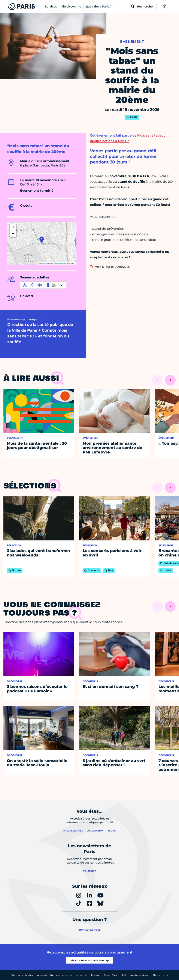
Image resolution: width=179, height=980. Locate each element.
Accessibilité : (62, 975)
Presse (95, 975)
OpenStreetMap (61, 263)
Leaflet (42, 263)
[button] (42, 240)
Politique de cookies (135, 975)
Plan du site (160, 975)
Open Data (111, 975)
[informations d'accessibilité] (43, 285)
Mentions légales (22, 975)
